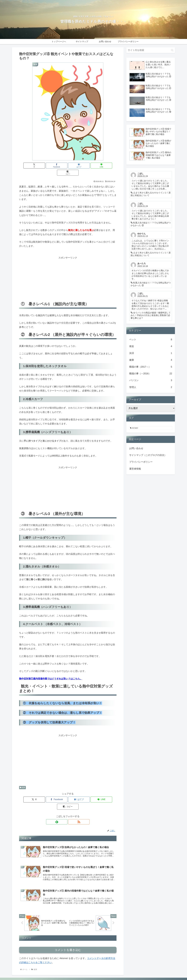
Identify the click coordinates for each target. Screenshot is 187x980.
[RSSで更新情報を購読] (71, 808)
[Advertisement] (68, 271)
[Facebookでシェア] (51, 166)
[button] (101, 166)
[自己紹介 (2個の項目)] (151, 428)
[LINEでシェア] (84, 166)
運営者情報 (135, 469)
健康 (22, 780)
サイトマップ (133, 972)
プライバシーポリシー (141, 462)
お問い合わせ (136, 448)
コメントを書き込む (68, 937)
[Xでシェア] (35, 166)
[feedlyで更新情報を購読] (65, 808)
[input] (151, 50)
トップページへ (118, 972)
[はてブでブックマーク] (68, 166)
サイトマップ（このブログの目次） (148, 455)
